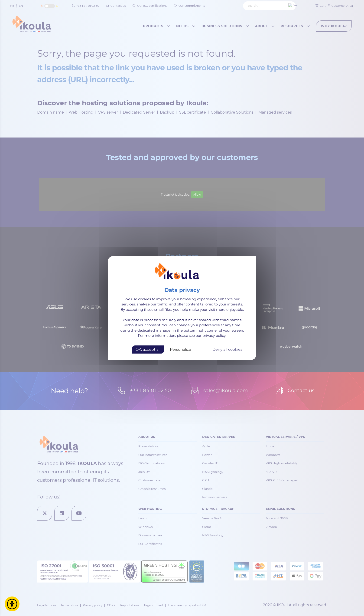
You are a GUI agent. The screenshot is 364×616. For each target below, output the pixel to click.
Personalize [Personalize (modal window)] (180, 349)
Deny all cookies (227, 349)
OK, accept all (148, 349)
